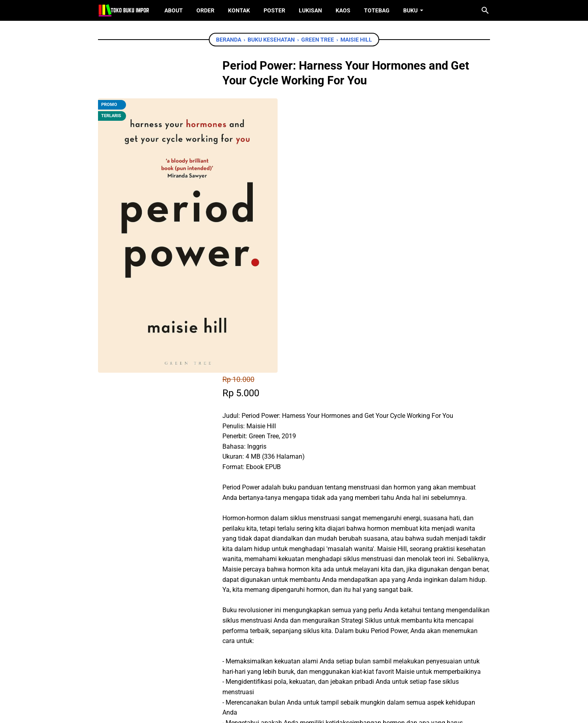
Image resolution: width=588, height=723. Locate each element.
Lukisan (310, 10)
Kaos (343, 10)
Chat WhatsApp (283, 559)
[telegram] (308, 605)
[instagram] (306, 679)
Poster (274, 10)
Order (205, 10)
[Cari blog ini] (485, 10)
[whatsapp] (290, 605)
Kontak (239, 10)
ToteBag (377, 10)
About (174, 10)
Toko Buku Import (304, 711)
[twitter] (272, 605)
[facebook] (254, 605)
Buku (410, 10)
